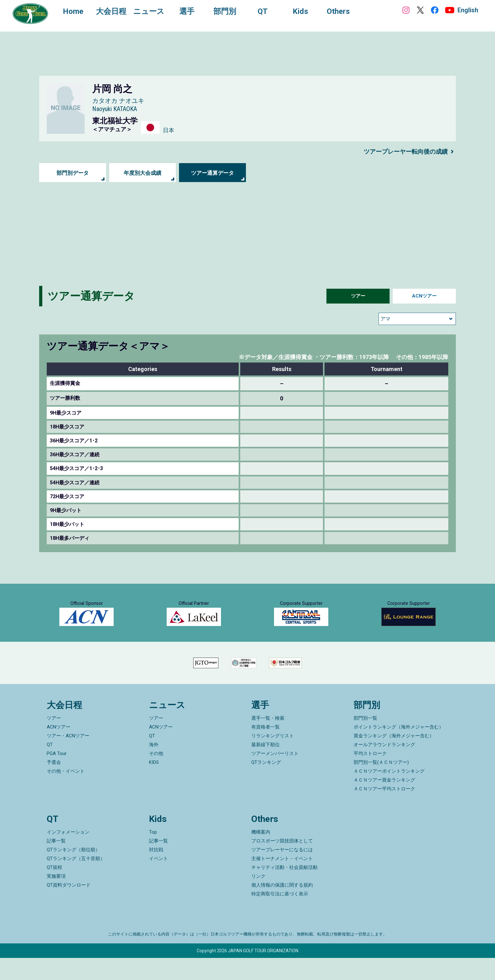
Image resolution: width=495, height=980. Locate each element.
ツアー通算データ (212, 173)
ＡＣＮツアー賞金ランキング (384, 802)
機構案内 (261, 854)
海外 (154, 767)
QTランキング (266, 785)
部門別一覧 (365, 741)
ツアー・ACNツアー (68, 758)
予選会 (54, 785)
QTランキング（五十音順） (76, 881)
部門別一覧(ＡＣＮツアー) (381, 785)
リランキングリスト (273, 758)
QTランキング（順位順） (73, 872)
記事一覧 (56, 863)
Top (153, 854)
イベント (158, 881)
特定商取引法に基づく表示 (280, 916)
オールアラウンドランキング (384, 767)
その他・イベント (66, 794)
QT (50, 767)
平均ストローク (370, 776)
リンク (258, 898)
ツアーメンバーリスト (275, 776)
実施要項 (56, 898)
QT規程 (54, 889)
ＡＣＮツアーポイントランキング (389, 794)
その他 (156, 776)
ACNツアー (424, 296)
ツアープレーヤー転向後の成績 (403, 151)
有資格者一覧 (265, 749)
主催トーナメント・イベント (282, 881)
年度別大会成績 (142, 173)
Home (76, 12)
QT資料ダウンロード (69, 907)
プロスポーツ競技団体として (282, 863)
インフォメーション (68, 854)
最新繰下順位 (265, 767)
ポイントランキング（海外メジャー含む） (399, 749)
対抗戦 (156, 872)
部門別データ (73, 173)
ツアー (358, 296)
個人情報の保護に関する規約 (282, 907)
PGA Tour (57, 776)
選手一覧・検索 (268, 741)
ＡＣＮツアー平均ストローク (384, 811)
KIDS (154, 785)
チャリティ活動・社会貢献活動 (284, 889)
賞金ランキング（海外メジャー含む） (394, 758)
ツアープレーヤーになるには (282, 872)
